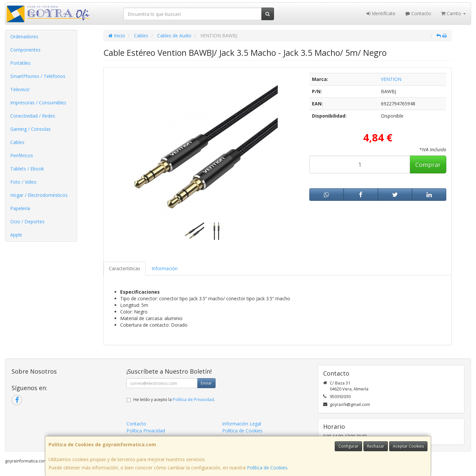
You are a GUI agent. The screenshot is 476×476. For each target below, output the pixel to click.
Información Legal (242, 424)
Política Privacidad (146, 431)
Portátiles (20, 63)
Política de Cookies (267, 468)
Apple (16, 235)
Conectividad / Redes (33, 116)
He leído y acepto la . (174, 400)
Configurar (348, 446)
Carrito (453, 13)
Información (165, 268)
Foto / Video (23, 182)
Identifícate (381, 13)
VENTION (391, 79)
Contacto (418, 13)
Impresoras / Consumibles (38, 103)
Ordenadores (24, 37)
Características (125, 268)
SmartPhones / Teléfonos (38, 76)
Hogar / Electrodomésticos (39, 195)
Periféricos (22, 155)
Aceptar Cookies (408, 446)
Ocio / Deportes (27, 221)
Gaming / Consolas (31, 129)
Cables (17, 142)
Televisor (20, 89)
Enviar (206, 383)
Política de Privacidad (193, 400)
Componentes (25, 50)
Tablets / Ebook (27, 169)
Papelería (20, 208)
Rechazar (376, 446)
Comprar (428, 165)
